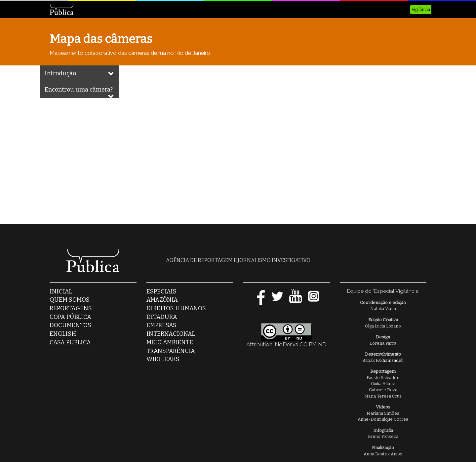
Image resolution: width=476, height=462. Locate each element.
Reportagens (71, 308)
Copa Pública (70, 317)
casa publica (70, 342)
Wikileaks (163, 359)
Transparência (171, 351)
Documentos (70, 325)
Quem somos (70, 300)
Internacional (171, 334)
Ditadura (162, 317)
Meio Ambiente (170, 342)
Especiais (161, 291)
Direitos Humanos (176, 308)
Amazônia (162, 300)
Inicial (61, 291)
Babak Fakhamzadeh (383, 360)
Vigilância (421, 9)
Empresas (161, 325)
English (63, 334)
